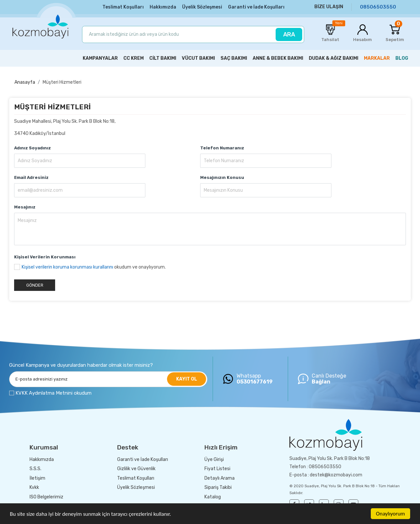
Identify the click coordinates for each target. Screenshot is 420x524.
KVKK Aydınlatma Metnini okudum (53, 393)
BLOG (402, 58)
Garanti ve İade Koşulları (256, 7)
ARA (289, 34)
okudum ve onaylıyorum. (94, 267)
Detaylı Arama (220, 478)
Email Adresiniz (31, 177)
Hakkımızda (163, 7)
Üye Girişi (214, 459)
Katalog (213, 497)
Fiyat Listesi (217, 469)
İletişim (37, 478)
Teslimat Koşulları (123, 7)
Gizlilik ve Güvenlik (136, 469)
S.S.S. (35, 469)
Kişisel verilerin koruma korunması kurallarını (67, 267)
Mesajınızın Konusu (222, 177)
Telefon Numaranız (222, 148)
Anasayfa (25, 82)
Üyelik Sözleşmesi (202, 7)
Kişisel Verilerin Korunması (45, 257)
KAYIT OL (187, 379)
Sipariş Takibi (218, 487)
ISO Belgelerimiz (46, 497)
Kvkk (34, 487)
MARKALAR (377, 58)
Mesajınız (25, 207)
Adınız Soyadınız (32, 148)
